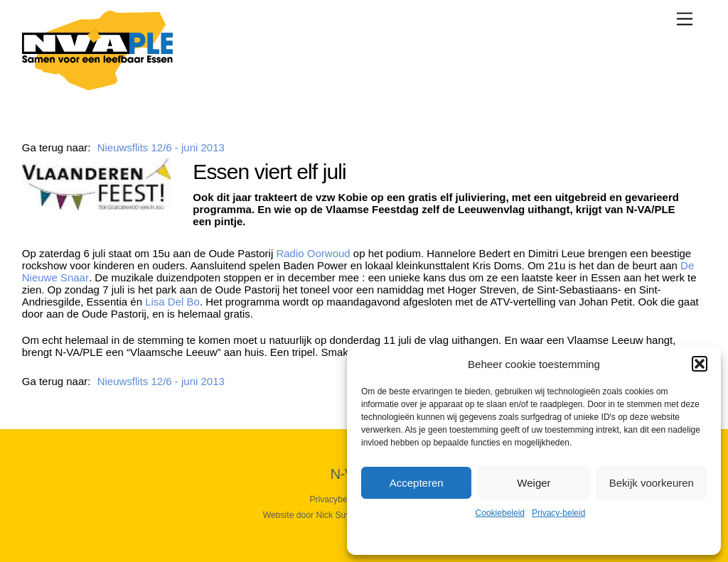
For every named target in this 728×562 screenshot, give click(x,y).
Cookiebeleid (500, 513)
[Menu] (685, 19)
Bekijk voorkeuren (652, 483)
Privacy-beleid (558, 513)
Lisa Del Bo (172, 302)
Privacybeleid (335, 499)
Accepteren (417, 483)
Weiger (534, 483)
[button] (700, 364)
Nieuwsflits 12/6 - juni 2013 (161, 147)
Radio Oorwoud (313, 253)
